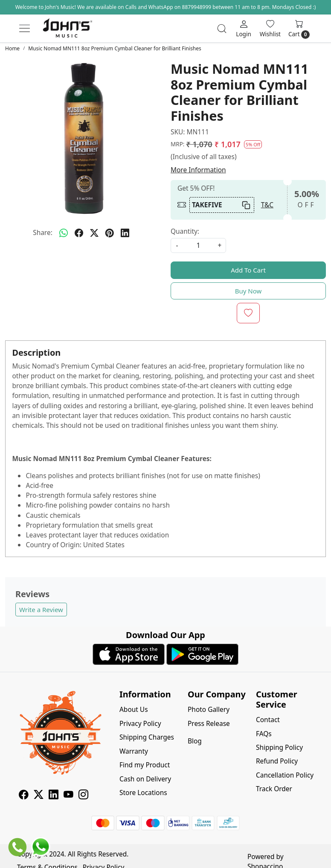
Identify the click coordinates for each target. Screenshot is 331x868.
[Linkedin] (54, 795)
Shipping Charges (147, 737)
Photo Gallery (209, 709)
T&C (267, 205)
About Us (134, 709)
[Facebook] (24, 795)
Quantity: (185, 231)
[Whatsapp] (64, 233)
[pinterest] (110, 233)
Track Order (274, 789)
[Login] (243, 28)
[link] (222, 29)
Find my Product (145, 765)
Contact (268, 720)
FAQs (264, 734)
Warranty (134, 751)
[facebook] (79, 233)
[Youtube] (68, 795)
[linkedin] (125, 233)
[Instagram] (83, 795)
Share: (43, 232)
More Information (198, 170)
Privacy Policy (140, 723)
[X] (39, 795)
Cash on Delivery (145, 779)
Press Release (209, 723)
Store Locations (143, 793)
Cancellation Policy (285, 775)
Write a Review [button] (41, 610)
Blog (195, 741)
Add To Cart (248, 270)
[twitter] (94, 233)
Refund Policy (277, 761)
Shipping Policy (279, 747)
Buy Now (248, 291)
